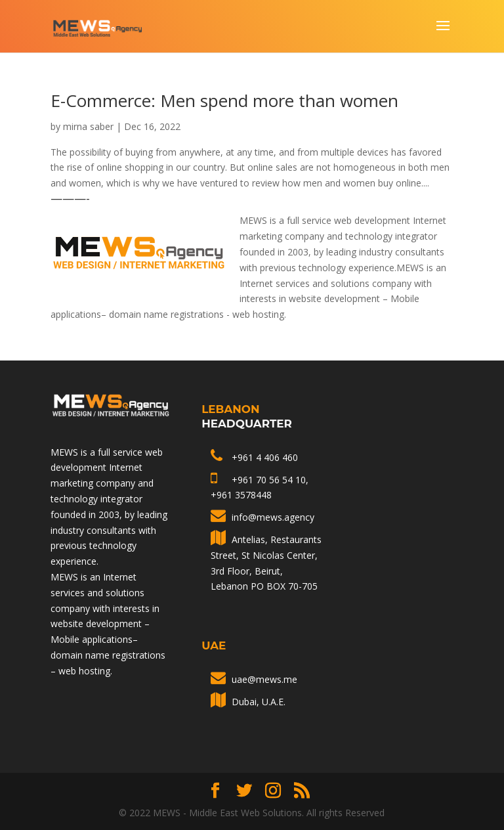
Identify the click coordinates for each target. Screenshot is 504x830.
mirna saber (88, 126)
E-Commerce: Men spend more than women (224, 100)
